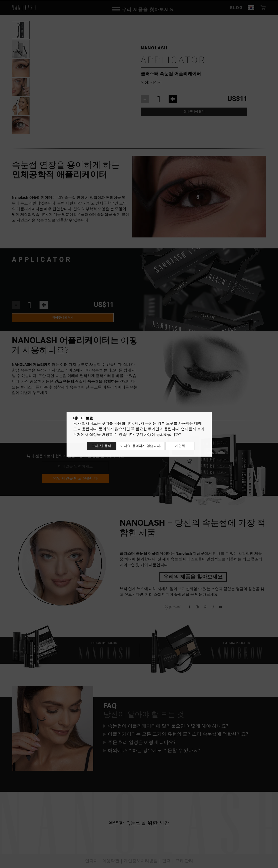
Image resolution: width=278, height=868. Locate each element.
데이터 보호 (83, 420)
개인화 (181, 447)
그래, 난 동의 (100, 447)
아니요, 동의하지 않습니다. (141, 447)
